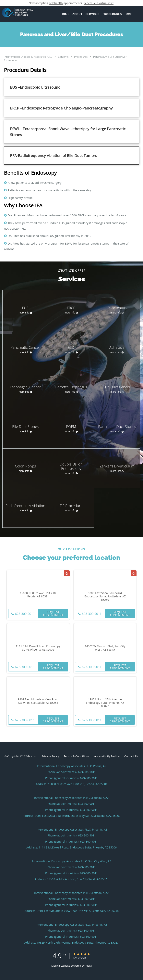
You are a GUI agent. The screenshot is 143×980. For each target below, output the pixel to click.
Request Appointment (53, 613)
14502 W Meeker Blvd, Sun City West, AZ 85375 (105, 648)
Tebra (88, 966)
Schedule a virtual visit (99, 3)
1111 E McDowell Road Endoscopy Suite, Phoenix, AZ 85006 (38, 648)
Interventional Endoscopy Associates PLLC (28, 57)
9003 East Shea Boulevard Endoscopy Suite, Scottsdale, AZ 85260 (105, 596)
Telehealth (56, 3)
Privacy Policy (50, 756)
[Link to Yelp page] (67, 573)
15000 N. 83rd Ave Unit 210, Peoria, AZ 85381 (38, 595)
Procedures (81, 57)
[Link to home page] (22, 13)
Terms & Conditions (77, 756)
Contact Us (131, 756)
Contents (64, 57)
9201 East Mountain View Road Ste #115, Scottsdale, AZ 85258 (38, 701)
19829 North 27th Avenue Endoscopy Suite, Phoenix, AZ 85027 (105, 703)
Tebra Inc (31, 756)
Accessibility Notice (107, 756)
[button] (137, 14)
